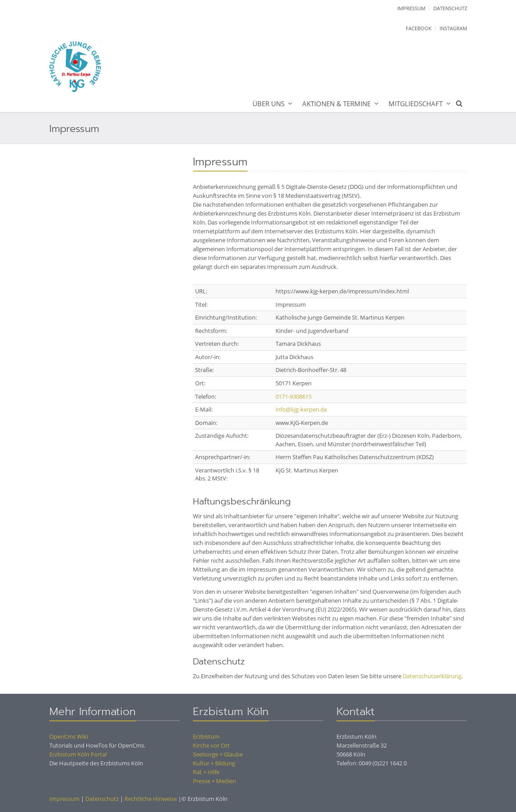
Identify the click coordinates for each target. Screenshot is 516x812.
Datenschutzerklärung (432, 676)
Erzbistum (206, 736)
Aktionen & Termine (336, 104)
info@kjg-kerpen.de (301, 409)
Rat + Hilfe (206, 772)
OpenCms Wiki (69, 736)
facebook (419, 28)
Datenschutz (450, 8)
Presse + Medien (214, 781)
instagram (453, 28)
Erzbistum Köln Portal (78, 754)
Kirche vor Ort (211, 745)
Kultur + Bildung (214, 763)
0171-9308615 (294, 396)
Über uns (268, 104)
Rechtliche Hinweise (151, 799)
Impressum (411, 8)
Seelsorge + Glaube (218, 754)
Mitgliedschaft (416, 104)
